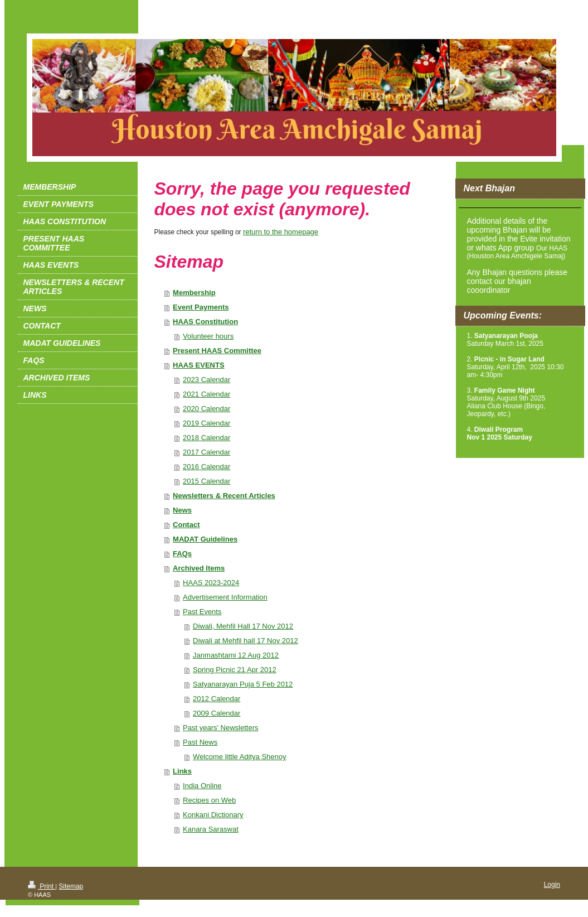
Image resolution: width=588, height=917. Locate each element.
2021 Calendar (206, 394)
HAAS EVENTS (198, 365)
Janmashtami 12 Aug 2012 (236, 655)
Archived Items (199, 568)
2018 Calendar (206, 438)
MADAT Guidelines (205, 539)
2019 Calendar (206, 423)
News (182, 510)
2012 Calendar (217, 699)
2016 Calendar (206, 467)
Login (552, 885)
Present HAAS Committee (217, 351)
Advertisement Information (225, 597)
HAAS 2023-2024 (211, 583)
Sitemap (71, 886)
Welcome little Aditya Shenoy (239, 757)
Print (42, 886)
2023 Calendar (206, 380)
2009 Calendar (217, 713)
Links (182, 771)
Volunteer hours (208, 336)
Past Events (202, 612)
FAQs (182, 554)
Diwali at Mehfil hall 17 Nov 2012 (246, 641)
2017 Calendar (206, 452)
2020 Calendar (206, 409)
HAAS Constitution (205, 322)
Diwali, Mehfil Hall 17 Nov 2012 (243, 626)
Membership (194, 293)
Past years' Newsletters (220, 728)
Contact (186, 525)
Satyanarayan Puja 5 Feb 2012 (243, 684)
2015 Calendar (206, 481)
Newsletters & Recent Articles (224, 496)
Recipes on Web (209, 800)
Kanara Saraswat (211, 829)
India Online (202, 786)
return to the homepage (281, 232)
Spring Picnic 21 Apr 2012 (235, 670)
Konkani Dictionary (213, 815)
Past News (200, 742)
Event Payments (201, 307)
